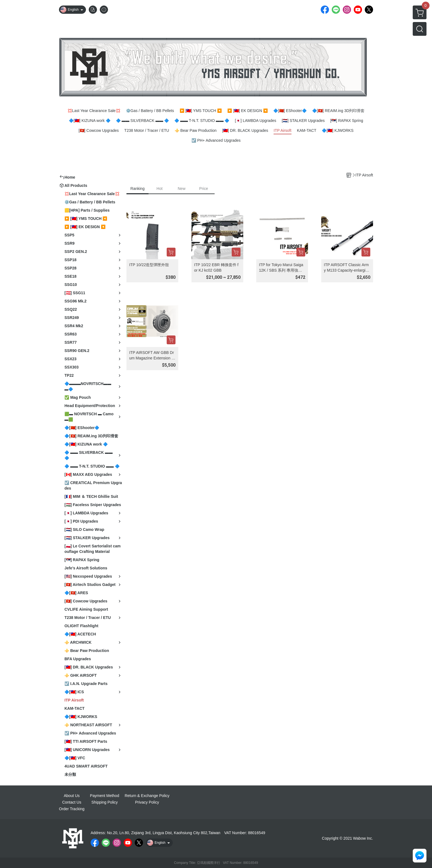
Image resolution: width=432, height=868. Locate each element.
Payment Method (105, 796)
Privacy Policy (147, 802)
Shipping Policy (105, 802)
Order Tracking (72, 809)
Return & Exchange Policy (147, 796)
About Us (72, 796)
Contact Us (72, 802)
